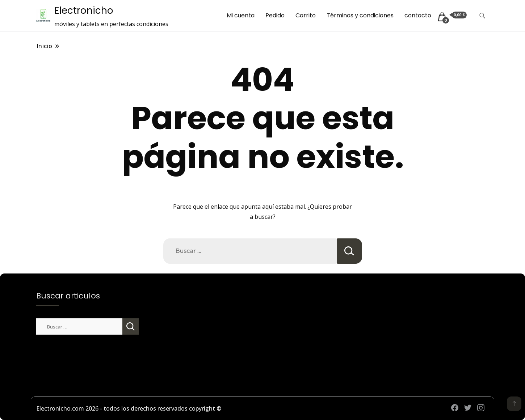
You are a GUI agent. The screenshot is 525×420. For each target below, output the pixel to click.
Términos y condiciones (360, 15)
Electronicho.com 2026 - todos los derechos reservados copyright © (129, 408)
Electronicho (84, 10)
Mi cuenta (241, 15)
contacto (418, 15)
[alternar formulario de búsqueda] (482, 16)
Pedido (275, 15)
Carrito (306, 15)
